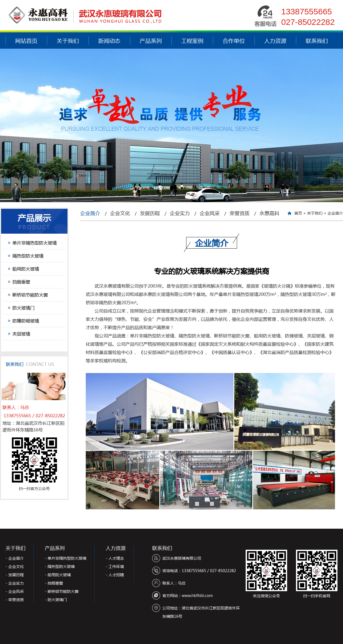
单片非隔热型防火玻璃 (35, 243)
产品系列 (151, 41)
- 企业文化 (15, 566)
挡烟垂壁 (21, 282)
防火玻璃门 (24, 308)
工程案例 (192, 41)
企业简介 (90, 213)
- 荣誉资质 (15, 600)
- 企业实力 (15, 583)
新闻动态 (109, 41)
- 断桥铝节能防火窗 (62, 591)
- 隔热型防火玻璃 (60, 566)
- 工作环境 (115, 566)
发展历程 (150, 213)
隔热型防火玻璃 (28, 256)
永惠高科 (269, 213)
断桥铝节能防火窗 (30, 295)
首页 (298, 213)
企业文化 (120, 213)
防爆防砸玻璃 (26, 321)
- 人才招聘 (115, 575)
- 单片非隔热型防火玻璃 (66, 558)
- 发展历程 (15, 575)
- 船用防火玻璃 (58, 575)
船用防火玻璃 (26, 269)
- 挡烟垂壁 (54, 583)
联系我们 (317, 41)
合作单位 (234, 41)
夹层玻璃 (21, 334)
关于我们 (68, 41)
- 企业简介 (15, 558)
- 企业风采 (15, 591)
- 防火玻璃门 (56, 600)
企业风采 (210, 213)
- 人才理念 (115, 558)
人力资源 (275, 41)
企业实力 (180, 213)
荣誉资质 (240, 213)
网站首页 (26, 41)
